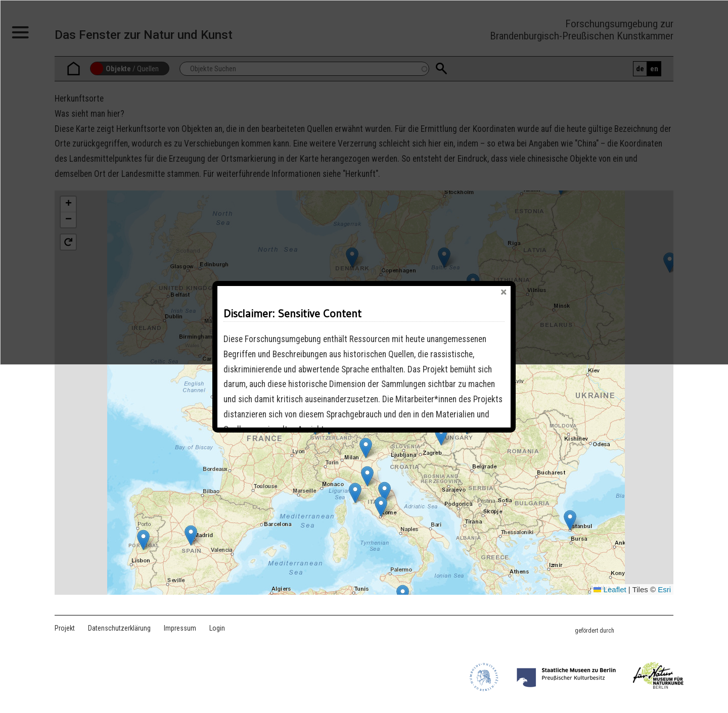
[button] (381, 507)
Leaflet (610, 589)
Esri (664, 589)
